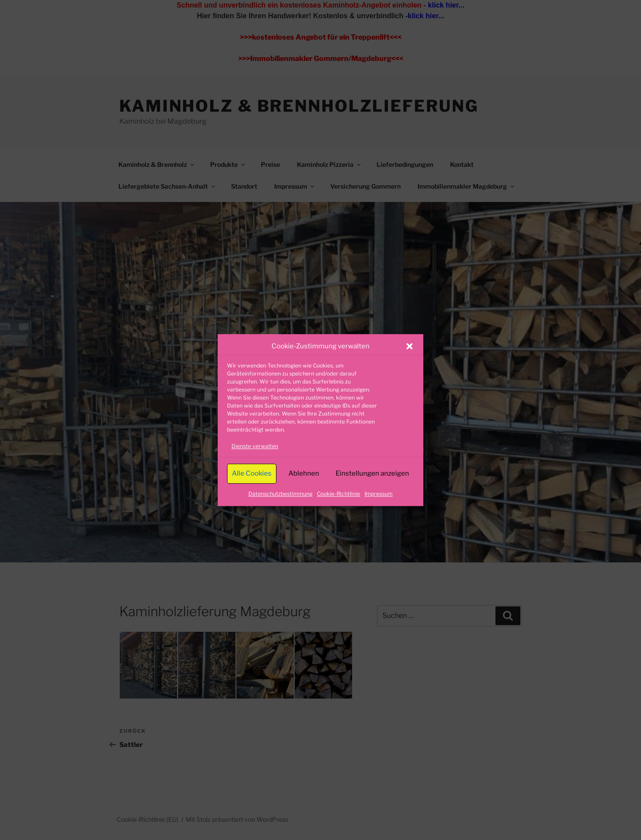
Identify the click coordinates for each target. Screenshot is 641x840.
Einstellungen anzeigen (372, 473)
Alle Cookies (252, 473)
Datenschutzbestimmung (280, 494)
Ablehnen (304, 473)
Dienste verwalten (255, 446)
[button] (410, 347)
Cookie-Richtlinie (339, 494)
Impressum (379, 494)
